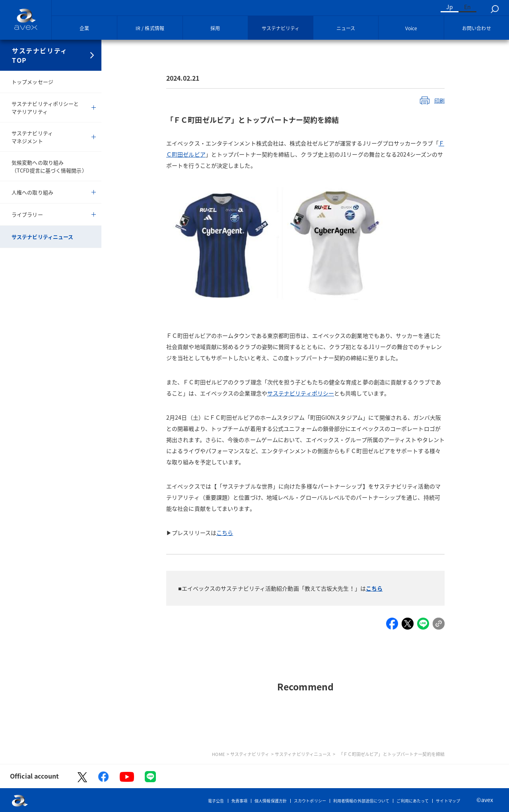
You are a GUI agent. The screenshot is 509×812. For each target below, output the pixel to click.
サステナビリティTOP (40, 55)
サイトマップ (448, 801)
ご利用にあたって (413, 801)
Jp (450, 7)
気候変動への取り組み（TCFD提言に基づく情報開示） (49, 166)
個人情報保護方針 (271, 801)
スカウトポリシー (310, 801)
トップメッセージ (32, 82)
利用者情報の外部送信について (361, 801)
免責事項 (239, 801)
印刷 (439, 100)
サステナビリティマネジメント (32, 137)
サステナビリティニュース (42, 237)
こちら (374, 588)
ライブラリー (27, 214)
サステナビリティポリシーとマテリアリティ (45, 108)
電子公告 (216, 801)
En (467, 7)
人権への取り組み (32, 192)
